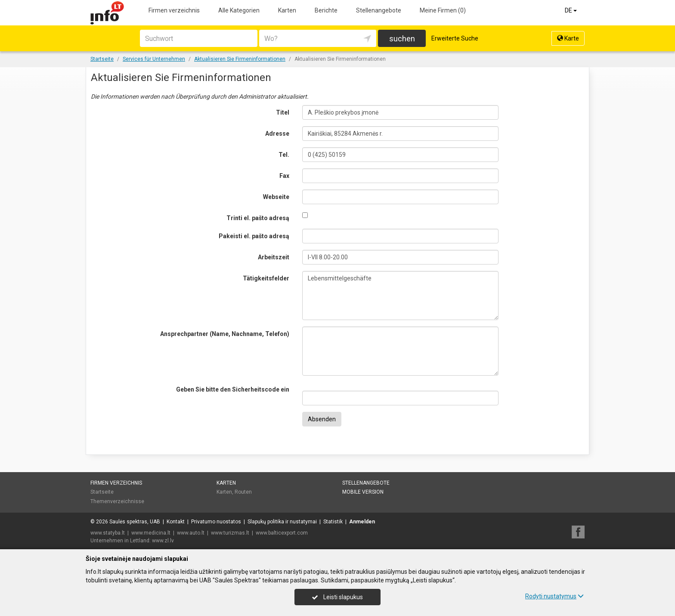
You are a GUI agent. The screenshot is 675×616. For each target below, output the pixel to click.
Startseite (102, 492)
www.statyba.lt (108, 533)
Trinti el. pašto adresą (258, 218)
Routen (243, 492)
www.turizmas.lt (230, 533)
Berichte (326, 10)
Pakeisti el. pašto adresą (254, 236)
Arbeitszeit (274, 257)
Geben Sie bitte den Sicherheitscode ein (233, 389)
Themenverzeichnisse (117, 501)
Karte (568, 38)
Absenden (322, 419)
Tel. (284, 155)
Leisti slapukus (337, 597)
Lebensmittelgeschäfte (401, 296)
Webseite (276, 197)
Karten (287, 10)
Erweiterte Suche (455, 38)
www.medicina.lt (151, 533)
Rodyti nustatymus (554, 596)
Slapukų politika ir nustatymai (282, 522)
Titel (283, 112)
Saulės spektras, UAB (135, 522)
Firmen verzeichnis (174, 10)
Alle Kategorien (239, 10)
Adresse (277, 134)
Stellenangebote (379, 10)
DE (571, 10)
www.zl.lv (163, 541)
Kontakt (176, 522)
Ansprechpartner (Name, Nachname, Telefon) (225, 334)
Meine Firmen (443, 10)
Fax (284, 176)
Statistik (333, 522)
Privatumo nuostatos (216, 522)
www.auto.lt (191, 533)
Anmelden (362, 522)
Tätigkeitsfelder (266, 278)
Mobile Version (363, 492)
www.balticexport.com (282, 533)
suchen (402, 39)
